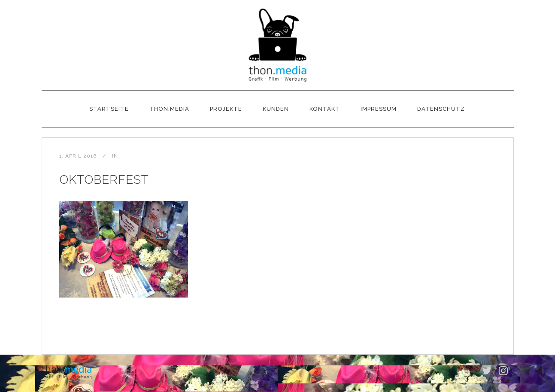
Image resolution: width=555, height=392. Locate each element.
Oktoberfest (104, 180)
